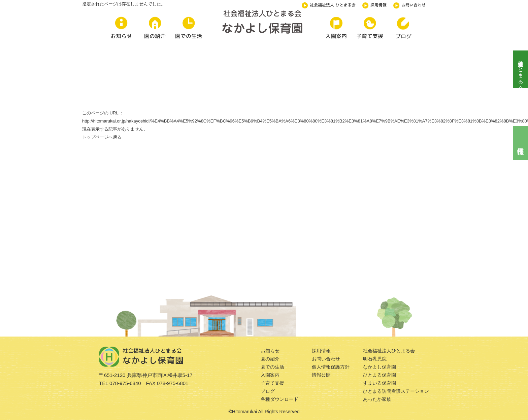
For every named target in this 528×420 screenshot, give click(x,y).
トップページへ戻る (102, 137)
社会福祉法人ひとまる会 (521, 69)
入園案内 (270, 375)
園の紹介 (270, 359)
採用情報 (374, 4)
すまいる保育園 (379, 383)
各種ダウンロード (279, 399)
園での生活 (272, 367)
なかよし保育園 (379, 367)
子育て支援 (272, 383)
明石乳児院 (375, 359)
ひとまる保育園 (379, 375)
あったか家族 (377, 399)
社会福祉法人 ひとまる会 (329, 4)
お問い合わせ (409, 4)
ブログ (268, 391)
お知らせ (270, 351)
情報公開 (321, 375)
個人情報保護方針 (331, 367)
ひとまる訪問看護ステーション (396, 391)
